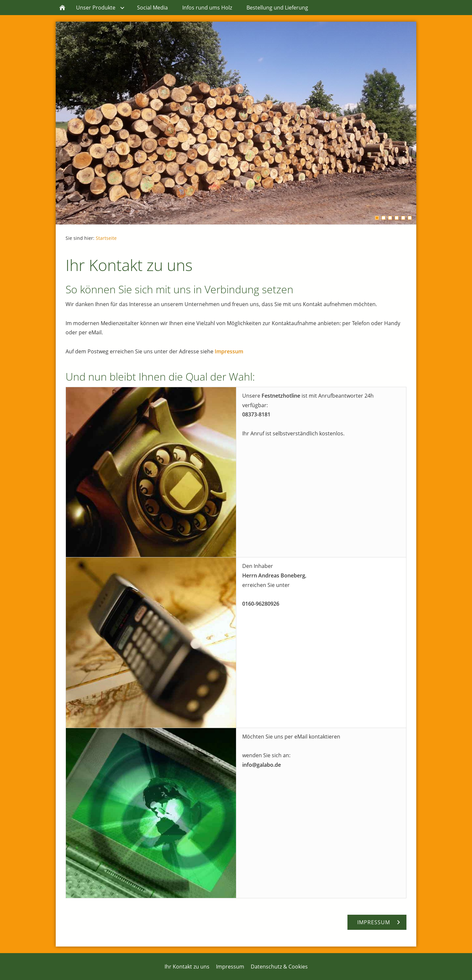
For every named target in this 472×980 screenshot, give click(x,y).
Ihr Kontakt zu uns (187, 967)
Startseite (106, 238)
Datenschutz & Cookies (279, 967)
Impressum (229, 351)
